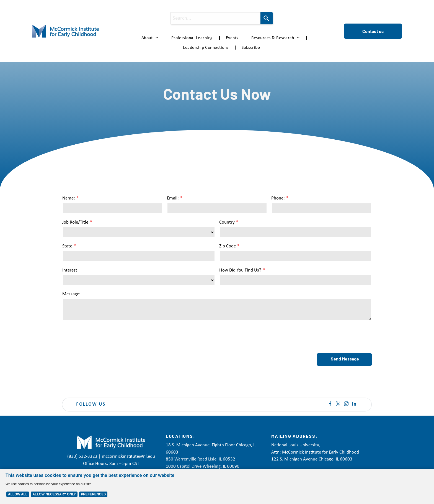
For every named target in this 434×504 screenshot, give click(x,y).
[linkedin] (354, 404)
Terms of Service (272, 496)
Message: (71, 294)
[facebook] (330, 404)
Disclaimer (249, 496)
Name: (69, 198)
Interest (70, 270)
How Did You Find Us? (240, 270)
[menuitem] (151, 38)
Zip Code (228, 246)
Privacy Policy (228, 496)
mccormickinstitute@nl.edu (128, 456)
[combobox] (215, 18)
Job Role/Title (75, 222)
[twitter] (338, 404)
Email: (173, 198)
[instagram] (346, 404)
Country (227, 222)
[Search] (267, 18)
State (67, 246)
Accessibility (297, 496)
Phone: (278, 198)
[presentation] (104, 337)
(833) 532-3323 (82, 456)
